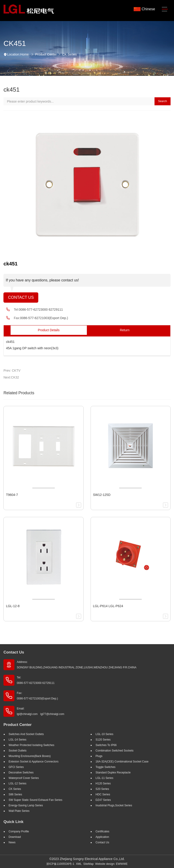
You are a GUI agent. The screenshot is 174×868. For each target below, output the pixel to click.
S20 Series (102, 789)
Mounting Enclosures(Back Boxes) (30, 756)
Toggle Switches (106, 767)
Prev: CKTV (12, 370)
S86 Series (15, 794)
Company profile (19, 831)
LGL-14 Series (18, 740)
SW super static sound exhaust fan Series (36, 800)
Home (24, 54)
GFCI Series (16, 767)
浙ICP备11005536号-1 (60, 864)
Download (15, 837)
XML (79, 864)
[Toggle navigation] (165, 9)
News (12, 842)
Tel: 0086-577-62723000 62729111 (36, 680)
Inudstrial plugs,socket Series (114, 805)
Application (102, 837)
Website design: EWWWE (111, 864)
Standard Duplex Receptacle (113, 773)
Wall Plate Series (19, 811)
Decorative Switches (21, 773)
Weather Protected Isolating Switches (32, 745)
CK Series (69, 54)
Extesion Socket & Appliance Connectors (34, 762)
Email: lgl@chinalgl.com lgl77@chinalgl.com (40, 711)
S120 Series (103, 740)
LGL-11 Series (104, 778)
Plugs (99, 756)
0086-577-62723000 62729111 (41, 310)
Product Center (46, 54)
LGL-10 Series (104, 734)
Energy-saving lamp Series (26, 805)
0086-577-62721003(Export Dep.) (44, 318)
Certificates (102, 831)
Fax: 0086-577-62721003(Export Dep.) (37, 696)
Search (162, 101)
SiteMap (88, 864)
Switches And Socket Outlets (26, 734)
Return (125, 330)
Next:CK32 (11, 377)
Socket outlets (18, 751)
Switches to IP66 (106, 745)
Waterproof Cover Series (24, 778)
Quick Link (13, 822)
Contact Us (21, 297)
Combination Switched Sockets (115, 751)
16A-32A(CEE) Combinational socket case (122, 762)
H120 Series (103, 783)
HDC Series (103, 794)
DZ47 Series (103, 800)
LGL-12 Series (18, 783)
